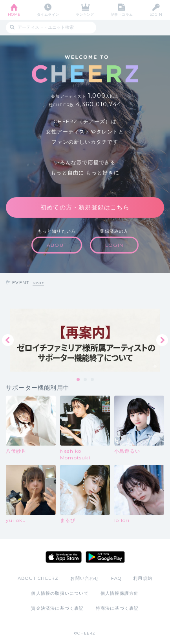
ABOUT (57, 245)
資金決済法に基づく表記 (57, 608)
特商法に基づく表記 (117, 608)
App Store (64, 557)
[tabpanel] (85, 340)
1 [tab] (79, 380)
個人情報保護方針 (120, 593)
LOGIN (156, 14)
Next (162, 340)
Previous (8, 340)
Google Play (105, 557)
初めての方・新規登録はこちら (85, 207)
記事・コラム (122, 14)
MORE (38, 283)
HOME (14, 14)
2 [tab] (86, 380)
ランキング (85, 14)
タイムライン (48, 14)
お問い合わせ (85, 578)
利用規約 (143, 578)
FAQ (116, 578)
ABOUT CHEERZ (38, 578)
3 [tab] (93, 380)
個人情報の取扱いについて (60, 593)
